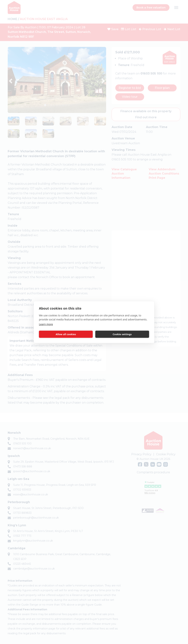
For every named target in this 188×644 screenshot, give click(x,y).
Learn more (46, 324)
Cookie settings (122, 334)
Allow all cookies (66, 334)
